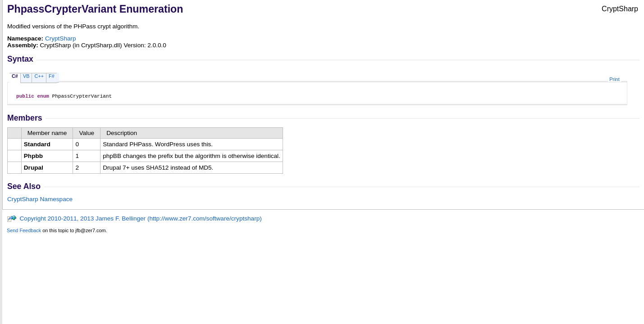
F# (52, 76)
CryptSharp (61, 38)
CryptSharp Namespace (40, 200)
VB (26, 76)
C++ (39, 76)
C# (15, 76)
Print (614, 79)
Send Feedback (24, 232)
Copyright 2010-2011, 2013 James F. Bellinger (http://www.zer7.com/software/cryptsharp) (134, 220)
